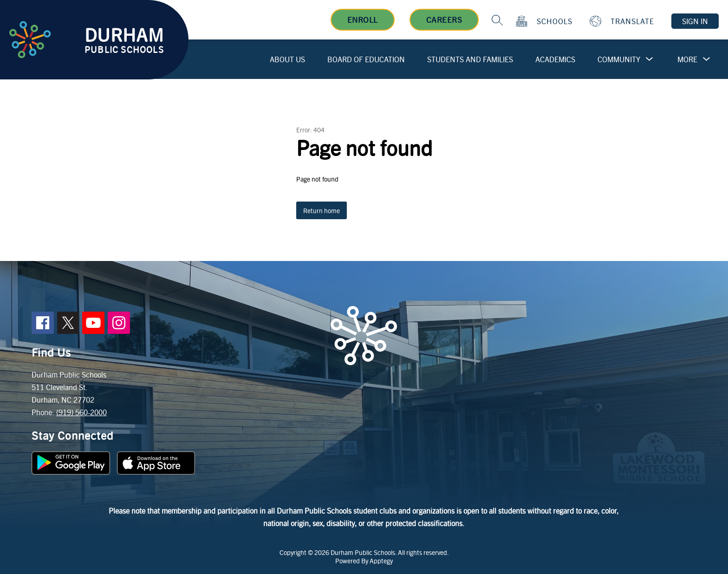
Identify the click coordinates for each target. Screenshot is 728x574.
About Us (287, 59)
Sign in (695, 21)
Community (619, 59)
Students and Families (470, 59)
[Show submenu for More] (687, 59)
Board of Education (366, 59)
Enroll (363, 20)
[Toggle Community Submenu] (650, 59)
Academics (555, 59)
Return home (322, 210)
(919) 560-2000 (81, 412)
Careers (444, 20)
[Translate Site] (623, 21)
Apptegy (381, 561)
